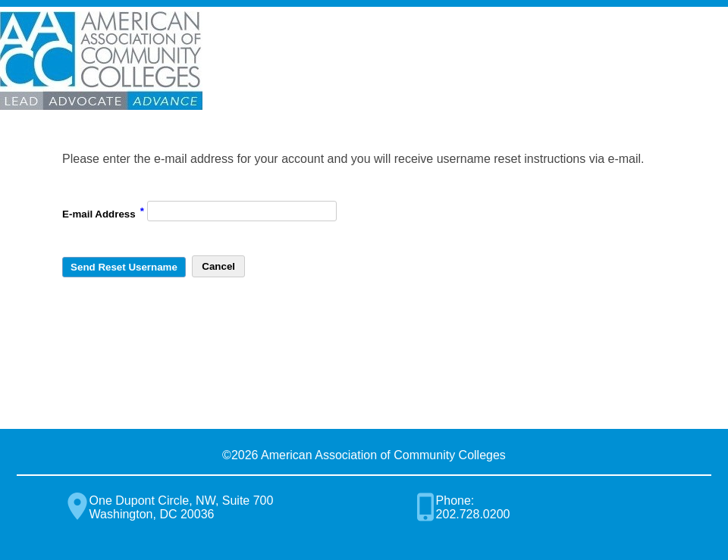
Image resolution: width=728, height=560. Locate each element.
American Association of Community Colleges (101, 61)
